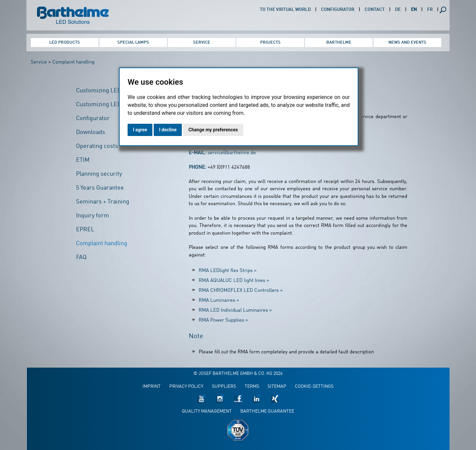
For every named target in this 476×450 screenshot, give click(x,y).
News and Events (407, 43)
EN (414, 10)
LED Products (65, 43)
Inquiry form (93, 216)
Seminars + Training (103, 202)
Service (202, 43)
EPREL (85, 230)
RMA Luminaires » (219, 301)
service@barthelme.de (232, 153)
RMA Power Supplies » (223, 320)
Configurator (338, 10)
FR (430, 10)
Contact (375, 10)
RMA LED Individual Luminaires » (235, 311)
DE (398, 10)
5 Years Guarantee (100, 188)
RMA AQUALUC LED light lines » (234, 281)
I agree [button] (140, 130)
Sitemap (277, 387)
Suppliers (224, 387)
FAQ (81, 257)
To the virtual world (285, 10)
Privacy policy (186, 387)
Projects (270, 43)
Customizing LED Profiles (110, 105)
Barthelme (339, 43)
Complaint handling (73, 62)
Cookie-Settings (314, 387)
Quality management (207, 411)
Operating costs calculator (111, 146)
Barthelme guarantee (267, 411)
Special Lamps (133, 43)
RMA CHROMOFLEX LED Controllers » (241, 291)
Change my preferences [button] (213, 130)
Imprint (152, 387)
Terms (252, 387)
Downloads (91, 132)
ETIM (83, 160)
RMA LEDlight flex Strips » (228, 271)
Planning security (99, 174)
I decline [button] (168, 130)
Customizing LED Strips (107, 91)
